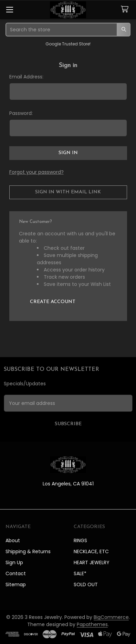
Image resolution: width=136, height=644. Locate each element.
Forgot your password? (36, 172)
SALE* (80, 573)
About (13, 540)
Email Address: (26, 77)
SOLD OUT (86, 584)
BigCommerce (111, 617)
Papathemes (92, 624)
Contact (16, 573)
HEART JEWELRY (92, 562)
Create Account (53, 302)
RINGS (80, 540)
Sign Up (14, 562)
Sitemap (16, 584)
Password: (21, 113)
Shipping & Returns (28, 551)
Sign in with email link (68, 192)
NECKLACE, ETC (91, 551)
